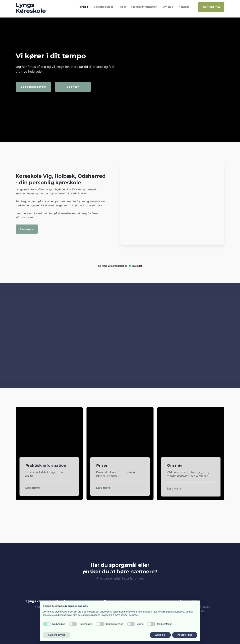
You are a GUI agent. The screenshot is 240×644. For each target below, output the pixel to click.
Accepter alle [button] (185, 635)
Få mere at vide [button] (56, 635)
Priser (122, 7)
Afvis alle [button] (160, 635)
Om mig (168, 7)
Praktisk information (144, 7)
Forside (83, 7)
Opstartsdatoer (103, 7)
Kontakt (184, 7)
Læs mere (27, 229)
